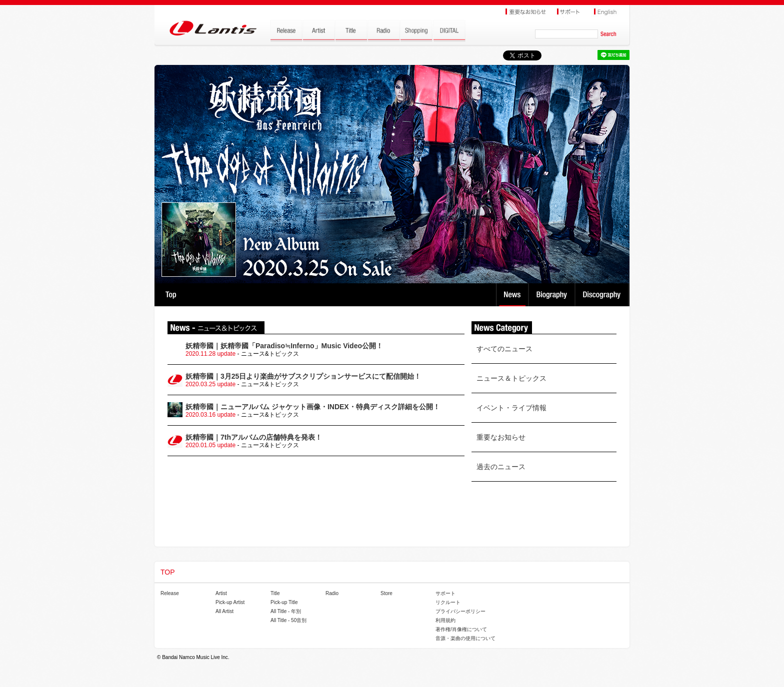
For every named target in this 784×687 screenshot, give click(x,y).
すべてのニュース (504, 349)
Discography (603, 295)
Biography (553, 295)
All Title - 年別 (286, 611)
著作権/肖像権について (461, 629)
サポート (445, 593)
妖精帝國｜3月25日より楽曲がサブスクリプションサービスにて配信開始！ (303, 376)
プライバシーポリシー (460, 611)
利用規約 (445, 620)
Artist (221, 593)
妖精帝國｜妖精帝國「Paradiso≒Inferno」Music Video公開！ (284, 346)
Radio (332, 593)
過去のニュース (501, 467)
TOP (171, 295)
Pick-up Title (284, 602)
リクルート (448, 602)
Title (275, 593)
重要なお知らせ (501, 437)
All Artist (224, 611)
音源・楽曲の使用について (465, 638)
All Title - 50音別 (288, 620)
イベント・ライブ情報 (511, 408)
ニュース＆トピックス (511, 378)
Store (386, 593)
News (512, 295)
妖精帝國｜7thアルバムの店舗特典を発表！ (254, 437)
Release (170, 593)
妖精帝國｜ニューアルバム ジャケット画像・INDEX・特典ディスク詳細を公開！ (313, 407)
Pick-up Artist (230, 602)
